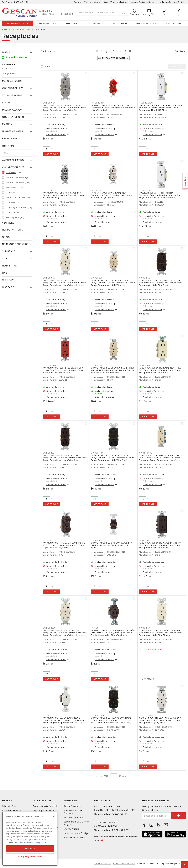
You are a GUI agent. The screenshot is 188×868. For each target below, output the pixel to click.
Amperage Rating (13, 160)
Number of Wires (13, 131)
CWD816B (96, 540)
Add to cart (52, 154)
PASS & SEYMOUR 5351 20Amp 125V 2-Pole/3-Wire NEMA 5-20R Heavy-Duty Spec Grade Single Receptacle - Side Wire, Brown (113, 633)
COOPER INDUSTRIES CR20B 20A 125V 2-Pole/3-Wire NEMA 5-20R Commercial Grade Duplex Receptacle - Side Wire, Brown (65, 458)
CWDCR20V (97, 278)
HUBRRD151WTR (147, 103)
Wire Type (8, 280)
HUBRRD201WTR (147, 190)
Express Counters (73, 817)
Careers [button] (96, 23)
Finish (6, 273)
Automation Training (75, 837)
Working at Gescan (92, 2)
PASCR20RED (97, 103)
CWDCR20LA (49, 628)
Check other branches (56, 134)
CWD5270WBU (146, 715)
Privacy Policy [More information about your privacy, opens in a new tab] (40, 842)
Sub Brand (9, 251)
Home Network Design (76, 833)
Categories (10, 65)
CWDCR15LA (49, 278)
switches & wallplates (21, 29)
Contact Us (174, 23)
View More (8, 223)
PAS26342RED (50, 365)
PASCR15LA (96, 190)
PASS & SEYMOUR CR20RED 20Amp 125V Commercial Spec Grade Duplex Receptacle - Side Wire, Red (113, 108)
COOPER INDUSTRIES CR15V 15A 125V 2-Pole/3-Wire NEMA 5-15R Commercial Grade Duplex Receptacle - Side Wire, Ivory (113, 370)
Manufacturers (12, 81)
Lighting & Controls (44, 810)
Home (5, 29)
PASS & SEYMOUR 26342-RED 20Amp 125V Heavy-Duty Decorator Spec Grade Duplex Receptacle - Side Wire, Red (64, 370)
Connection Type (13, 167)
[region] (30, 839)
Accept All (30, 849)
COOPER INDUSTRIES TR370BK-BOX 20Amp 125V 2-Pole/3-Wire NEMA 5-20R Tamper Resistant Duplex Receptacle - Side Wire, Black (111, 721)
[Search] (101, 12)
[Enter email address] (157, 816)
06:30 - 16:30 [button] (48, 14)
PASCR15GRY (49, 190)
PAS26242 (144, 540)
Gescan (7, 801)
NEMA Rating (10, 266)
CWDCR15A (145, 628)
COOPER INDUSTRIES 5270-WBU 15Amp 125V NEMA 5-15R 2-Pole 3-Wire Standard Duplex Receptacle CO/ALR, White (160, 720)
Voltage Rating (12, 95)
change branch (67, 14)
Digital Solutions (72, 806)
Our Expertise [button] (46, 23)
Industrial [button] (72, 23)
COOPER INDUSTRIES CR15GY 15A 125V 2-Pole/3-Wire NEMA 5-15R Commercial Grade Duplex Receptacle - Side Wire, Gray (64, 108)
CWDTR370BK (98, 715)
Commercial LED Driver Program (76, 823)
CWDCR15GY (49, 103)
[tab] (17, 52)
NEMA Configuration (15, 244)
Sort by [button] (179, 51)
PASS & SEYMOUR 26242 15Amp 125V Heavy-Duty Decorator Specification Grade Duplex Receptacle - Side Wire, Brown (160, 545)
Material (8, 124)
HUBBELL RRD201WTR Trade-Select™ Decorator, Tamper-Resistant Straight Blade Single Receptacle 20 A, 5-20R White (161, 195)
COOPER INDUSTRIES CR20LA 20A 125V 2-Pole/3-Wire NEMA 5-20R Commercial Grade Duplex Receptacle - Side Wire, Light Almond (65, 633)
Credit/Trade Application (116, 2)
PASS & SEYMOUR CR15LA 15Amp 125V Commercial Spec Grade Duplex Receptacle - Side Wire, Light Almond (113, 195)
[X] (54, 816)
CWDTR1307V (146, 453)
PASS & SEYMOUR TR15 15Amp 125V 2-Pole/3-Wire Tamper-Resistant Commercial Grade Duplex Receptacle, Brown (64, 545)
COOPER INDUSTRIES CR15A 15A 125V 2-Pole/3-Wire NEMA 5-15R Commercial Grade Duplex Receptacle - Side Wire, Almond (161, 633)
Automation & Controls (45, 806)
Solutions (71, 801)
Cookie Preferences (103, 864)
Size (5, 258)
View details (148, 679)
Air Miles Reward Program (12, 812)
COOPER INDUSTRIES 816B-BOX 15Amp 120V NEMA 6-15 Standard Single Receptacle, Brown (111, 545)
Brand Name (10, 139)
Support (10, 2)
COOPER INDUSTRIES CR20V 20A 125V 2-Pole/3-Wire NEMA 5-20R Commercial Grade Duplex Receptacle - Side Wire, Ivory (113, 283)
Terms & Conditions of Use (124, 864)
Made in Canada (12, 110)
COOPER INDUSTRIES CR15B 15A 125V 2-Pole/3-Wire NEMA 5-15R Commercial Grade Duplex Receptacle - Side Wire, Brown (161, 283)
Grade (6, 237)
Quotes (77, 2)
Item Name (8, 146)
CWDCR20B (49, 453)
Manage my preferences (30, 857)
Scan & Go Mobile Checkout (73, 812)
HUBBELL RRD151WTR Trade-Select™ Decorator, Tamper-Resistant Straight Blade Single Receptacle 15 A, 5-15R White (161, 108)
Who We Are (9, 806)
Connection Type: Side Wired (112, 58)
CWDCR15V (96, 365)
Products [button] (18, 23)
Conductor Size (13, 88)
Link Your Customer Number (143, 2)
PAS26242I (144, 365)
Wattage (8, 287)
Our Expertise (42, 801)
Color (6, 103)
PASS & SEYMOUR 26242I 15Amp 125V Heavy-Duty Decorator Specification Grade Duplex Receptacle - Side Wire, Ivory (161, 370)
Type (5, 153)
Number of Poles (13, 230)
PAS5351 (95, 628)
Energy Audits (71, 829)
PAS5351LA (48, 715)
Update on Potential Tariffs (172, 2)
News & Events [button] (145, 23)
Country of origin (14, 117)
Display (7, 52)
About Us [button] (119, 23)
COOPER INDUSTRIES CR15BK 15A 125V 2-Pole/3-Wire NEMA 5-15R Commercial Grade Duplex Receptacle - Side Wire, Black (113, 458)
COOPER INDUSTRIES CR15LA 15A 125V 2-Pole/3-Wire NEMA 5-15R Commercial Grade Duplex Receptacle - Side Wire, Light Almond (65, 283)
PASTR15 (47, 540)
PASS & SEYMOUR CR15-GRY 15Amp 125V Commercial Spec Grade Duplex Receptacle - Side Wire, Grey (65, 195)
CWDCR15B (145, 278)
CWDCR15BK (97, 453)
